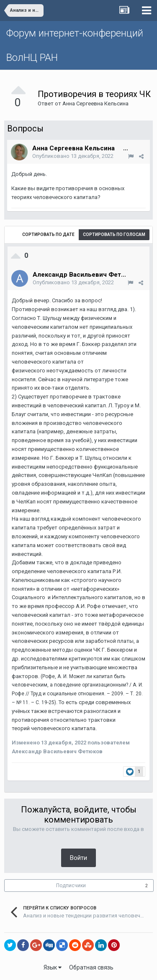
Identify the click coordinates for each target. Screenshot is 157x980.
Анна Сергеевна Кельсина (95, 104)
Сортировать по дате (48, 235)
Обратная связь (91, 967)
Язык (53, 967)
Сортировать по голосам (114, 235)
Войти (78, 858)
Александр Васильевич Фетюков (85, 275)
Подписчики (71, 886)
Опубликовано (73, 156)
